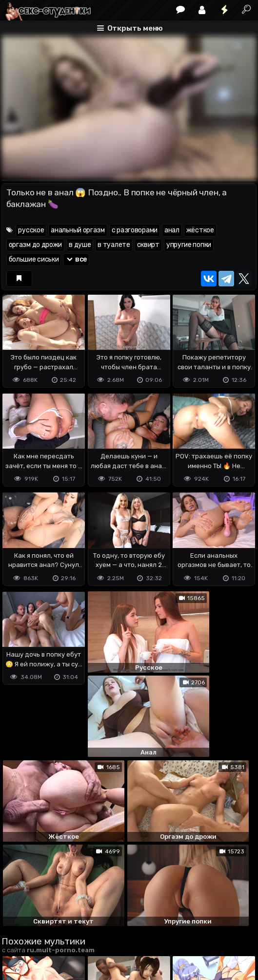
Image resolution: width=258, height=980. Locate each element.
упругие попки (189, 245)
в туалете (114, 245)
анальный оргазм (78, 230)
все (76, 259)
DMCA (17, 923)
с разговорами (135, 230)
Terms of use (52, 923)
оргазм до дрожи (36, 245)
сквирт (148, 245)
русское (31, 230)
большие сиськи (34, 259)
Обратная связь (103, 923)
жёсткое (200, 230)
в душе (80, 245)
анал (172, 230)
